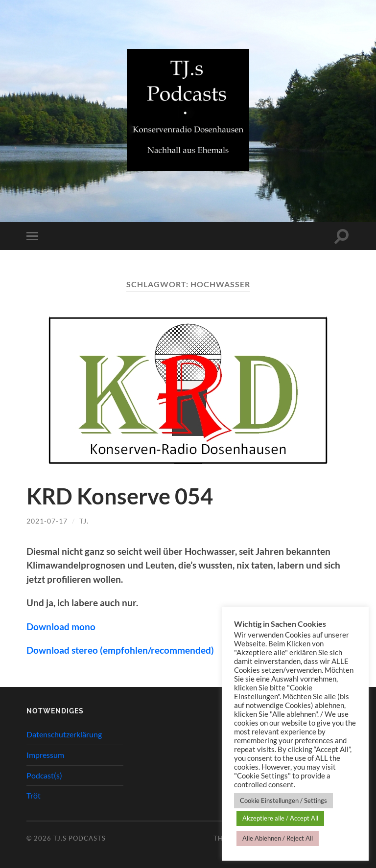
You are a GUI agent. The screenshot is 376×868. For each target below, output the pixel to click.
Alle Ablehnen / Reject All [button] (278, 838)
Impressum (45, 755)
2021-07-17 (47, 521)
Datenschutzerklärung (64, 734)
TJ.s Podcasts (80, 838)
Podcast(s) (44, 775)
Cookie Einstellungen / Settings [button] (283, 800)
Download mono (61, 627)
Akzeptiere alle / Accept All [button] (280, 818)
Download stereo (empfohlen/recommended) (120, 650)
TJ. (84, 521)
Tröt (34, 795)
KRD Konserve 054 (120, 496)
